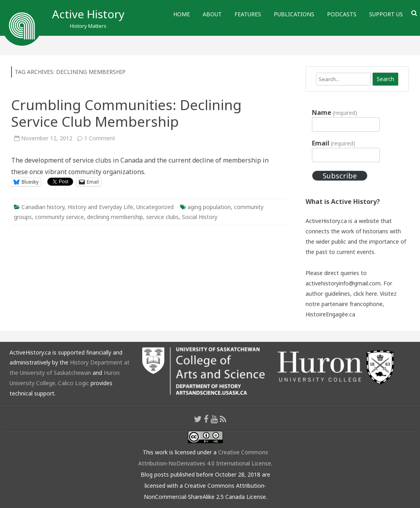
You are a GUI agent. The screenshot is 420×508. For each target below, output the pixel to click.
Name (335, 112)
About (212, 14)
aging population (209, 207)
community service (59, 217)
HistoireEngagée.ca (330, 314)
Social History (200, 217)
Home (182, 14)
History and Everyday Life (100, 207)
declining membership (115, 217)
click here (365, 294)
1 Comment (100, 138)
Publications (294, 14)
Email (334, 143)
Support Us (386, 14)
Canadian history (43, 207)
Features (248, 14)
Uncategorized (155, 207)
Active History (88, 14)
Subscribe (340, 176)
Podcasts (342, 14)
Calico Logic (74, 383)
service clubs (163, 217)
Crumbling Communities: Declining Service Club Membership (126, 113)
